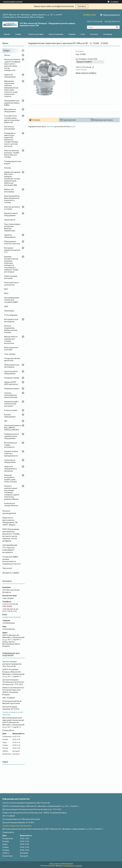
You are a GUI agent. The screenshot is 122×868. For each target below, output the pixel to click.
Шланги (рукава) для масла (11, 277)
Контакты (82, 6)
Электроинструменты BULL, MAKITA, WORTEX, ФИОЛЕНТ (13, 428)
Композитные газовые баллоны (11, 504)
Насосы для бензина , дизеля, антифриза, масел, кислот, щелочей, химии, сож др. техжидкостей (12, 65)
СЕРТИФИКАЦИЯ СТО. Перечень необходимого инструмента (10, 549)
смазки (73, 127)
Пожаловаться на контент (73, 866)
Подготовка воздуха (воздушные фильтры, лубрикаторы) (12, 227)
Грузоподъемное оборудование (11, 372)
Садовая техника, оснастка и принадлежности (11, 454)
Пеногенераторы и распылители (11, 284)
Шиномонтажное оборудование (11, 214)
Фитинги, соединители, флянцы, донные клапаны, (11, 329)
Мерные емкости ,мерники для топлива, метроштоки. (11, 340)
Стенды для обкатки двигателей (12, 359)
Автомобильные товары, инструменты (11, 445)
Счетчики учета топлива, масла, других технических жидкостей (12, 119)
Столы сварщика (11, 315)
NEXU (6, 293)
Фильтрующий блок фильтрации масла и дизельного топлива (12, 199)
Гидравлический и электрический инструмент (11, 404)
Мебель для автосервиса (9, 191)
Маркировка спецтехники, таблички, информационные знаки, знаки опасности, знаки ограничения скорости (11, 89)
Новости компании (56, 34)
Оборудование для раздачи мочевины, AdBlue (12, 103)
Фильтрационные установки (11, 349)
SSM (6, 306)
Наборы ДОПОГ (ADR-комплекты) (11, 383)
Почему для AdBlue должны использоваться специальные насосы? (12, 560)
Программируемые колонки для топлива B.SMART (12, 300)
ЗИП (6, 421)
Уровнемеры (9, 311)
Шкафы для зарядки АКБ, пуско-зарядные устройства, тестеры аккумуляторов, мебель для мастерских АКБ (12, 179)
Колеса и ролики (11, 410)
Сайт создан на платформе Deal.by (61, 864)
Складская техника (12, 378)
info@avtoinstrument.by (12, 617)
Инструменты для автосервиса (11, 320)
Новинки (72, 34)
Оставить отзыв (89, 15)
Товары (18, 34)
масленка (50, 127)
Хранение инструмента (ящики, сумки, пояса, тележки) (10, 479)
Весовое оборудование (10, 416)
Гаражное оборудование (10, 236)
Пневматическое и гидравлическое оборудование (11, 436)
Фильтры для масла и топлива (12, 208)
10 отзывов (114, 2)
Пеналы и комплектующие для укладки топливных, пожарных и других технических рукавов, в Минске (12, 492)
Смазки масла (10, 220)
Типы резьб (7, 568)
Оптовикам (108, 34)
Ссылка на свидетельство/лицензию (17, 826)
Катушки (8, 168)
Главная (7, 34)
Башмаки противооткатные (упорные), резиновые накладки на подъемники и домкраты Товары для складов (11, 264)
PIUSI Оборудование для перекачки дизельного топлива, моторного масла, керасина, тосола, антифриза (11, 535)
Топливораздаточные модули (13, 162)
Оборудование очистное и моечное (12, 243)
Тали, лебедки (10, 354)
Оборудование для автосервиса (12, 366)
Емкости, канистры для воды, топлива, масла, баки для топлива (12, 154)
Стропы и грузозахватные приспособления (11, 395)
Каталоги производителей (9, 512)
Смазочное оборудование (10, 76)
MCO (6, 289)
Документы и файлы (11, 573)
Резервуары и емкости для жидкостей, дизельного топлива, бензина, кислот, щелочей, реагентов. (11, 140)
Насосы (7, 55)
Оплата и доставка (36, 34)
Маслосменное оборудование (10, 110)
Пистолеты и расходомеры (10, 128)
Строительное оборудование (10, 461)
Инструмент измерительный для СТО (12, 250)
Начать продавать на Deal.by (13, 2)
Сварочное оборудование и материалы (11, 469)
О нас (83, 34)
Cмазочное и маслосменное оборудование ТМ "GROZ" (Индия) (10, 521)
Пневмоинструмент (12, 389)
